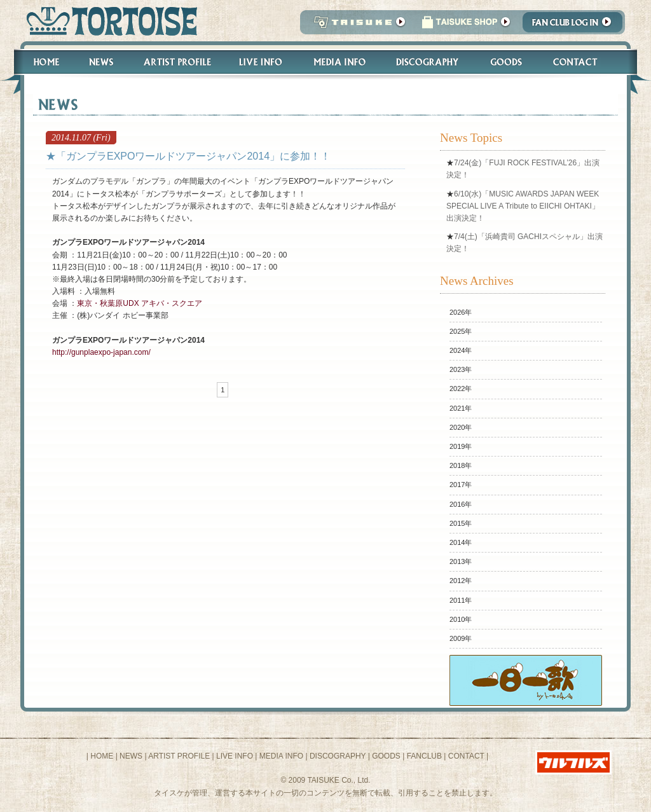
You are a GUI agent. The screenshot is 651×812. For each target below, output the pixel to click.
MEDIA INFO (281, 756)
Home (41, 62)
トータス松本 (108, 21)
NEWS (131, 756)
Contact (582, 62)
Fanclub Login (576, 26)
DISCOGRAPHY (338, 756)
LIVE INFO (235, 756)
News (101, 62)
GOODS (386, 756)
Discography (428, 62)
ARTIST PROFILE (179, 756)
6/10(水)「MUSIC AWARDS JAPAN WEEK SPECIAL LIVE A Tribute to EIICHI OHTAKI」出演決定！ (523, 206)
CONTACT (466, 756)
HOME (102, 756)
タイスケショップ (466, 26)
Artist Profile (176, 62)
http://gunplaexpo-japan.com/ (101, 352)
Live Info (261, 62)
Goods (508, 62)
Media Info (339, 62)
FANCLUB (424, 756)
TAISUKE (357, 26)
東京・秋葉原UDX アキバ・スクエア (140, 303)
